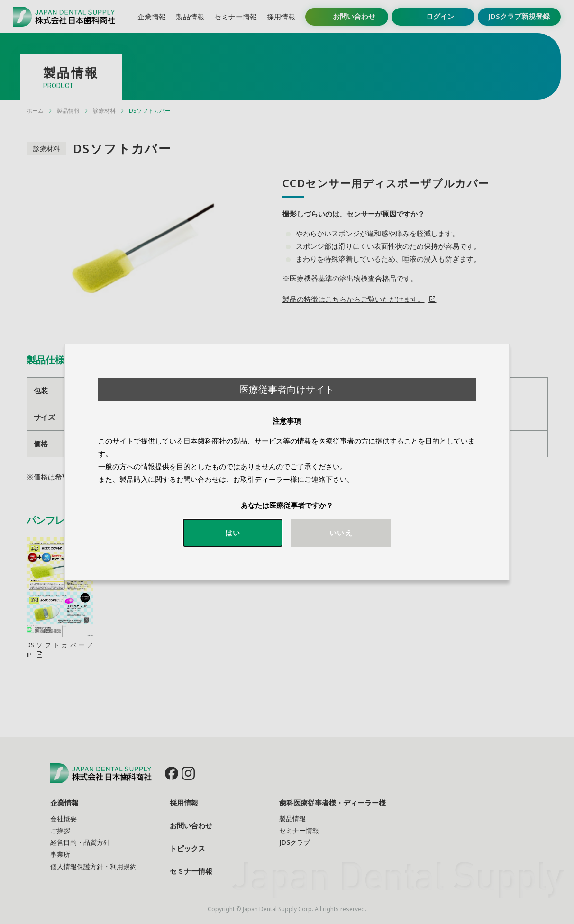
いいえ (341, 533)
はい (233, 533)
